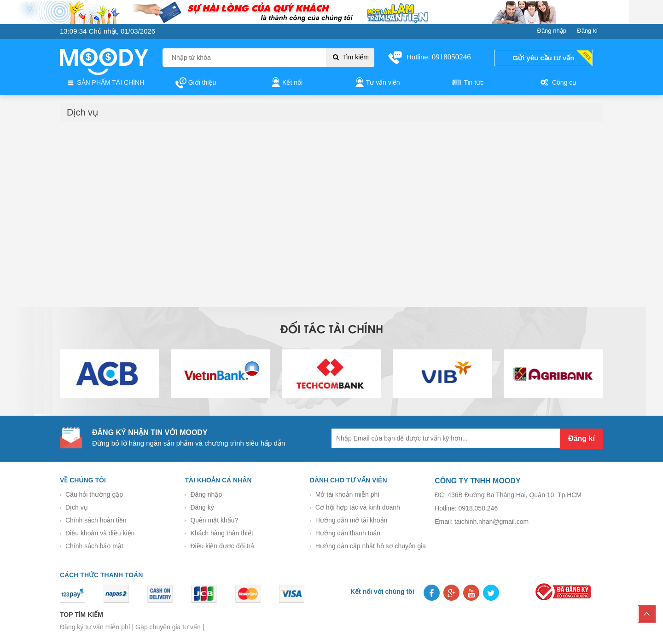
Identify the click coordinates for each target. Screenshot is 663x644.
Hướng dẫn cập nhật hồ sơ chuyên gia (371, 546)
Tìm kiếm (350, 57)
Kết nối (286, 83)
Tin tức (467, 83)
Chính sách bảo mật (94, 546)
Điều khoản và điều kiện (100, 533)
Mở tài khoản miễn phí (347, 494)
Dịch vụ (77, 507)
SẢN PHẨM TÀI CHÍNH (105, 83)
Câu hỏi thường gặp (94, 494)
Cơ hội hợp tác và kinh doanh (358, 507)
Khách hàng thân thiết (221, 533)
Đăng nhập (206, 494)
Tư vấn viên (377, 83)
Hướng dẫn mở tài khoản (352, 520)
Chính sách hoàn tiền (96, 520)
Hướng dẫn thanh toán (348, 533)
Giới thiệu (196, 83)
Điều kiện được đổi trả (222, 546)
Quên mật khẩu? (214, 520)
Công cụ (558, 83)
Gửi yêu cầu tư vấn (544, 58)
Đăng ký (202, 507)
